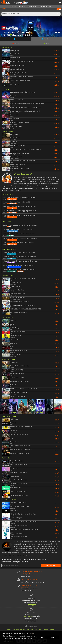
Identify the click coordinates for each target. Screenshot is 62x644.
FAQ (36, 630)
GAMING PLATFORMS (19, 630)
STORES (9, 630)
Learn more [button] (14, 641)
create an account (27, 617)
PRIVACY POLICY (44, 630)
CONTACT (30, 630)
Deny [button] (42, 637)
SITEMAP (53, 630)
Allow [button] (52, 637)
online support (32, 604)
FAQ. (33, 606)
